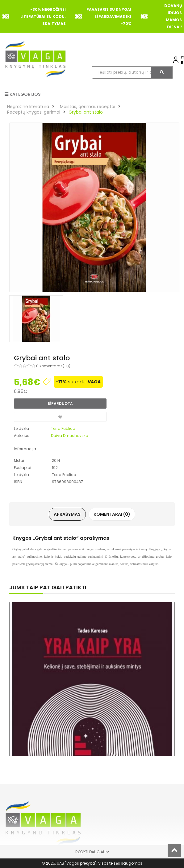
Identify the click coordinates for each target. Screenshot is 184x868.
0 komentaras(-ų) (53, 366)
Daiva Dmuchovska (70, 436)
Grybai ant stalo (86, 112)
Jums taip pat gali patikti (48, 587)
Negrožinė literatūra (28, 107)
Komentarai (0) (112, 514)
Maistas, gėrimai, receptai (88, 107)
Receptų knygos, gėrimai (34, 112)
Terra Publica (63, 428)
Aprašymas (67, 514)
